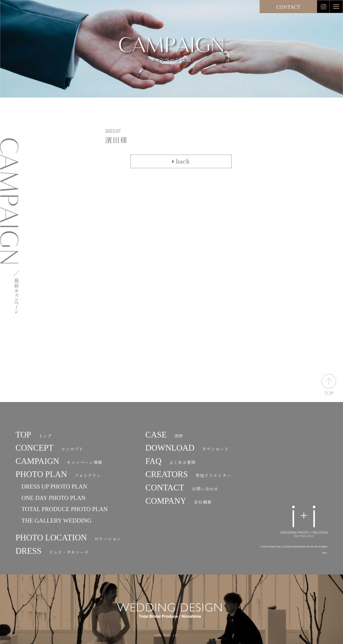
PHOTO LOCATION (68, 538)
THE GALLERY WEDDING (56, 521)
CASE (164, 435)
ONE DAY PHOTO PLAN (53, 498)
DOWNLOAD (187, 448)
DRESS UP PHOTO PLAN (54, 486)
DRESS (52, 551)
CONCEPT (49, 448)
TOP (34, 435)
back (181, 161)
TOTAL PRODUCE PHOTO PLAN (65, 509)
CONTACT (288, 7)
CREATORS (188, 474)
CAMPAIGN (59, 461)
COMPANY (179, 501)
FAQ (171, 461)
